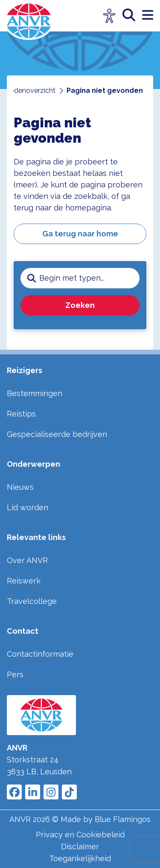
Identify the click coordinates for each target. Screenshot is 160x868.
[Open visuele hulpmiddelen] (109, 16)
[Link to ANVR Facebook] (14, 792)
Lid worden (28, 507)
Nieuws (20, 487)
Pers (15, 674)
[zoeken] (132, 16)
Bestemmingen (35, 393)
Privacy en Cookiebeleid (80, 835)
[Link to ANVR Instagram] (51, 792)
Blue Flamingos (123, 819)
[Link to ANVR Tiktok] (69, 792)
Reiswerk (24, 581)
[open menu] (148, 16)
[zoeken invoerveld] (89, 278)
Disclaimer (80, 846)
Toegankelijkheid (80, 858)
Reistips (21, 414)
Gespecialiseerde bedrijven (57, 434)
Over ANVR (27, 560)
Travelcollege (32, 601)
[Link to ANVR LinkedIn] (33, 792)
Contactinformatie (40, 654)
